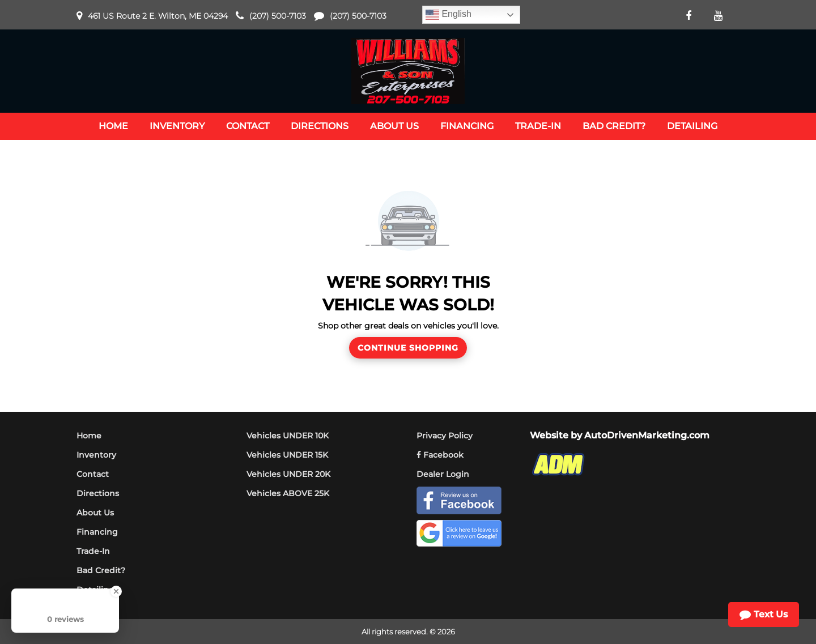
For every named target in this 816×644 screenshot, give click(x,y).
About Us (95, 513)
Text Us (764, 615)
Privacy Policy (445, 436)
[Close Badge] (116, 591)
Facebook (440, 455)
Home (89, 436)
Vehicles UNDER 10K (288, 436)
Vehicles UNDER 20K (288, 474)
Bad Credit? (101, 570)
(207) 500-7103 (278, 16)
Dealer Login (443, 474)
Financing (97, 532)
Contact (93, 474)
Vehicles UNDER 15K (287, 455)
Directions (98, 493)
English (449, 15)
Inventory (96, 455)
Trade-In (93, 551)
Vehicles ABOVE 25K (288, 493)
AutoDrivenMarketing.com (647, 435)
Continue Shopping (408, 348)
